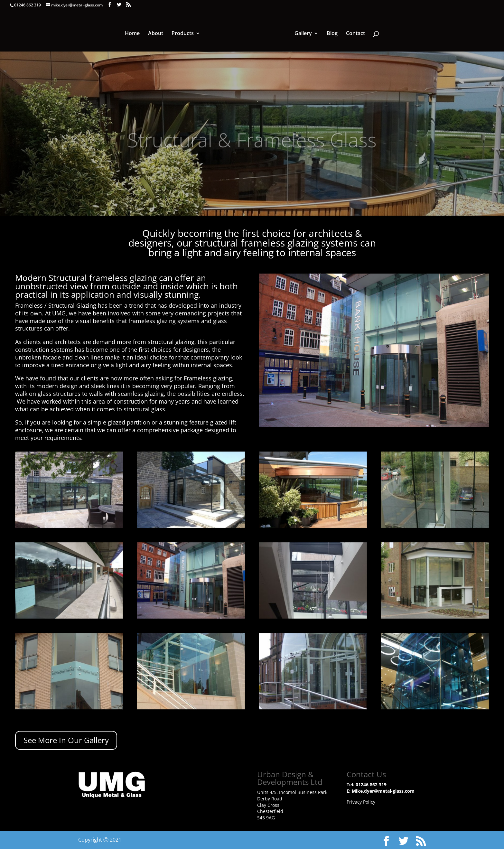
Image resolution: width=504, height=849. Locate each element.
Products (184, 33)
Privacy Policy (361, 802)
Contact (355, 33)
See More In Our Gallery (66, 740)
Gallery (302, 33)
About (157, 33)
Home (133, 33)
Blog (331, 33)
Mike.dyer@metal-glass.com (383, 791)
